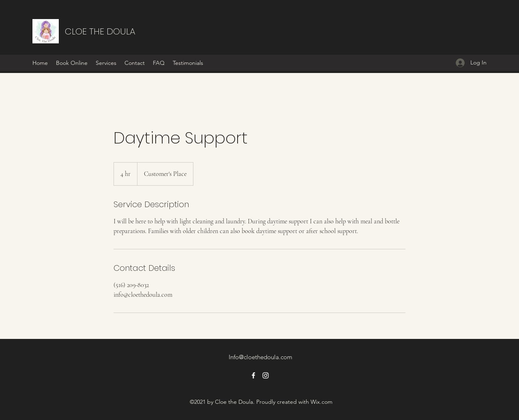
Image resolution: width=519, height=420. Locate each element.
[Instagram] (266, 375)
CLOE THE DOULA (100, 31)
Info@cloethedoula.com (261, 357)
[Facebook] (253, 375)
